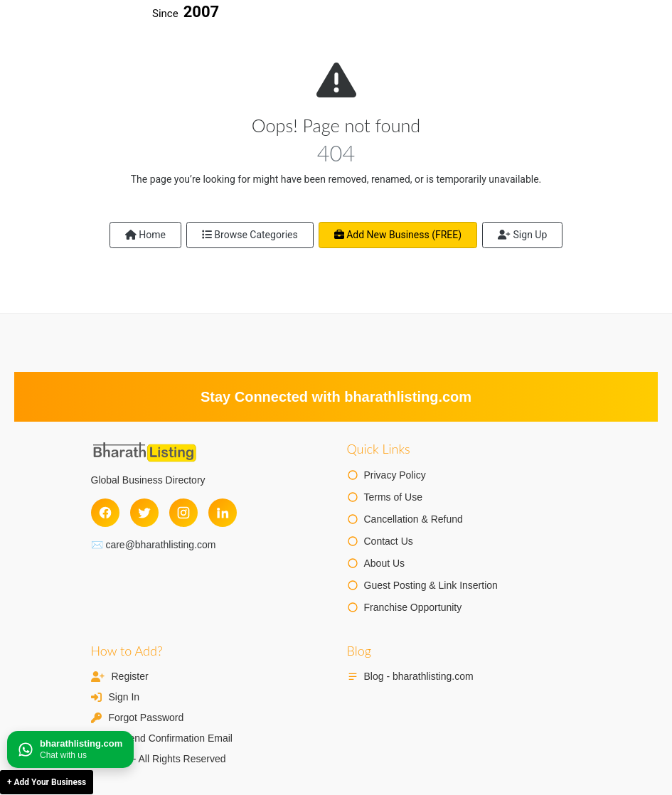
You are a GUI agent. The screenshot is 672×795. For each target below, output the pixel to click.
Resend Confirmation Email (172, 738)
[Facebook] (105, 513)
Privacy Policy (395, 475)
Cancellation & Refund (414, 519)
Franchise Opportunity (413, 607)
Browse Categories (250, 235)
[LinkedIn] (223, 513)
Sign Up (522, 235)
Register (130, 676)
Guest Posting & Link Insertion (431, 585)
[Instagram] (183, 513)
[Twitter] (144, 513)
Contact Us (389, 541)
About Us (385, 563)
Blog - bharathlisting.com (419, 676)
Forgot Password (146, 717)
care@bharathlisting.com (160, 545)
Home (145, 235)
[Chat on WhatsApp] (70, 749)
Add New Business (398, 235)
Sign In (124, 697)
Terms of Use (393, 497)
